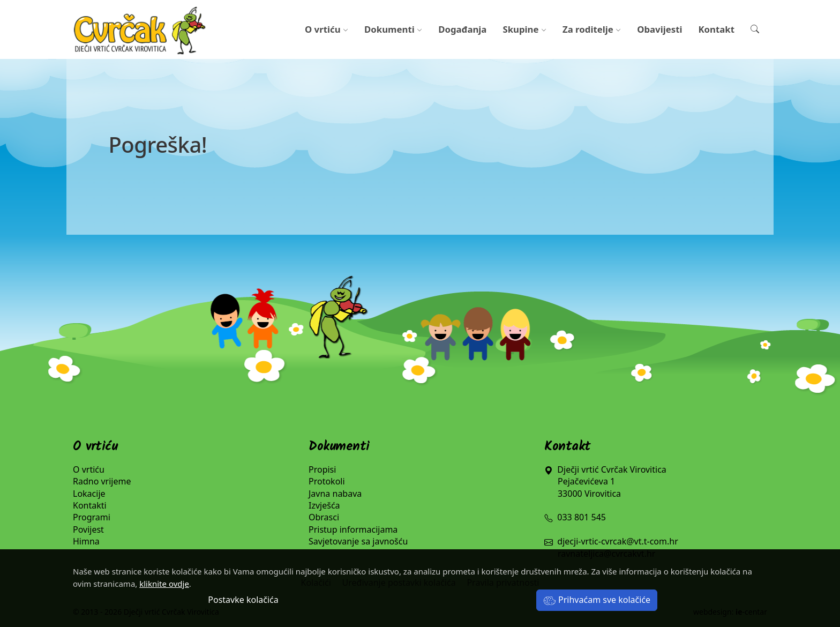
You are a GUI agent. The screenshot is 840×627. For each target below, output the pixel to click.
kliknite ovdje (164, 584)
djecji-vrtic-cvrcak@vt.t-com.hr (617, 541)
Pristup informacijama (353, 529)
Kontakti (90, 505)
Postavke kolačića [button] (243, 600)
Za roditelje (592, 29)
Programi (92, 517)
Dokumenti (393, 29)
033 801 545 (575, 517)
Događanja (462, 29)
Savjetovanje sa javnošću (358, 541)
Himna (86, 541)
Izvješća (324, 505)
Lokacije (89, 494)
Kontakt (716, 29)
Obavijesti (659, 29)
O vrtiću (327, 29)
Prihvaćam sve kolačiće (597, 600)
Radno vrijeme (102, 481)
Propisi (322, 469)
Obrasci (324, 517)
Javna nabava (335, 494)
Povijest (88, 529)
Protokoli (327, 481)
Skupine (524, 29)
